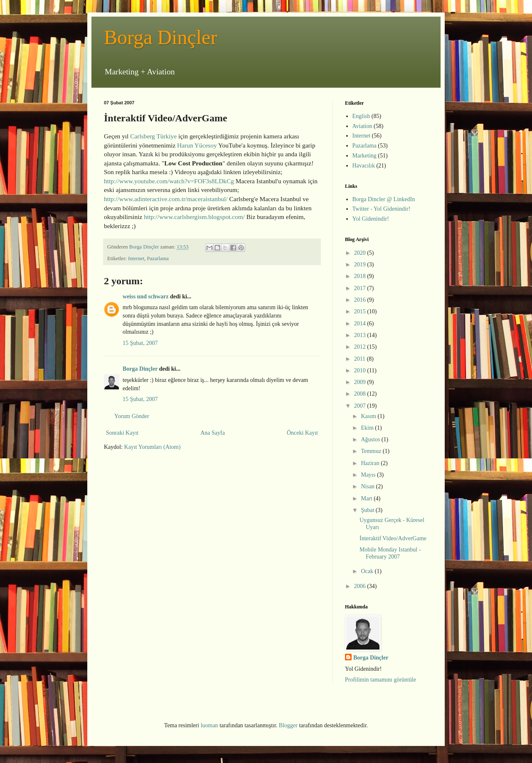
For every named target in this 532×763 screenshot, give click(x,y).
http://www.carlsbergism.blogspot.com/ (194, 217)
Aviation (362, 126)
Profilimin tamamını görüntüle (381, 680)
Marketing (365, 156)
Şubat (368, 510)
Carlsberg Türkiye (154, 136)
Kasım (369, 416)
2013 (361, 335)
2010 (361, 370)
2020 (361, 253)
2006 (361, 586)
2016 (361, 300)
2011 (361, 359)
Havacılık (364, 166)
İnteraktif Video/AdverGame (393, 538)
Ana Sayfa (213, 433)
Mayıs (369, 475)
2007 (361, 406)
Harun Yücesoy (197, 145)
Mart (367, 498)
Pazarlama (158, 258)
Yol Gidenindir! (371, 219)
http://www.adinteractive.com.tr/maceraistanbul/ (166, 199)
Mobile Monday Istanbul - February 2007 (390, 553)
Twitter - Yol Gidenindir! (382, 209)
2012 (361, 347)
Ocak (368, 571)
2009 (361, 382)
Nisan (368, 486)
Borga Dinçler (160, 37)
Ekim (368, 428)
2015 (361, 311)
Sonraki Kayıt (122, 433)
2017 (361, 288)
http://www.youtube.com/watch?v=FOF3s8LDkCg (169, 181)
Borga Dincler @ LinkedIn (384, 199)
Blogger (288, 725)
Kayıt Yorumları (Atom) (153, 447)
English (361, 116)
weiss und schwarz (145, 297)
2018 (361, 276)
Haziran (371, 463)
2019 (361, 265)
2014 (361, 324)
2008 (361, 394)
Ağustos (371, 439)
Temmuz (372, 451)
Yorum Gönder (132, 416)
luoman (209, 725)
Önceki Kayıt (302, 433)
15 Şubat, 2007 (140, 343)
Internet (136, 258)
